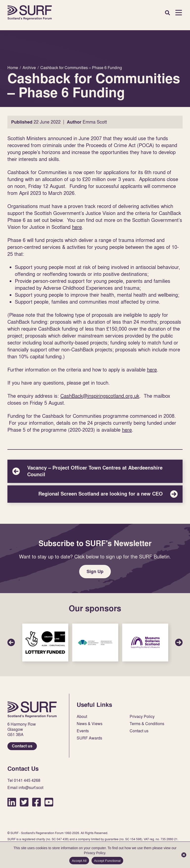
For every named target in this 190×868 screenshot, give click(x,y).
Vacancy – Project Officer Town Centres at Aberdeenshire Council (95, 471)
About (82, 717)
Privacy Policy (142, 717)
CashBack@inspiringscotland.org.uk (100, 396)
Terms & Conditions (147, 724)
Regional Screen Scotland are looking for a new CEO (95, 494)
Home (30, 13)
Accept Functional (107, 861)
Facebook (36, 802)
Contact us (22, 746)
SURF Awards (89, 738)
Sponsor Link (45, 643)
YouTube (49, 802)
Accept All (79, 861)
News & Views (90, 724)
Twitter (24, 802)
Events (83, 731)
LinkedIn (12, 802)
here (77, 227)
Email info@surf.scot (25, 788)
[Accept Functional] (184, 855)
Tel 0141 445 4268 (24, 780)
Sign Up (95, 571)
